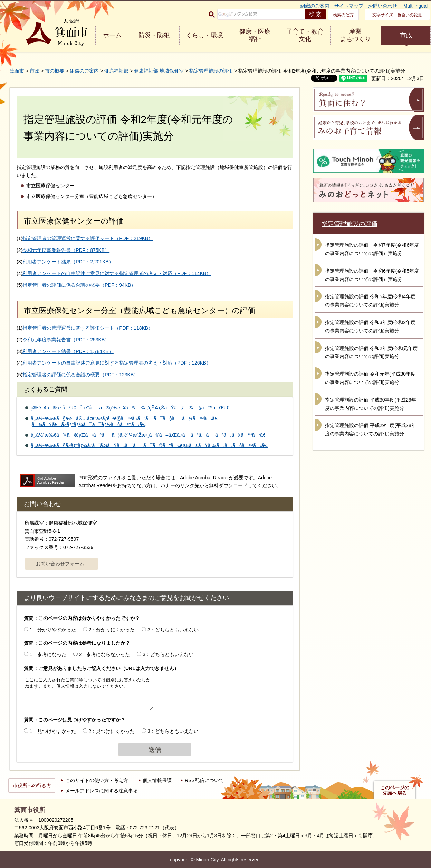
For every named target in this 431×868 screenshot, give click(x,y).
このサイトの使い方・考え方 (97, 780)
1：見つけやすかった (53, 731)
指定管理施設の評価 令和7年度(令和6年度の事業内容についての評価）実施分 (372, 249)
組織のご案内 (315, 6)
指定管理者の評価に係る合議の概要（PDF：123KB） (80, 375)
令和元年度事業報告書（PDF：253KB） (66, 340)
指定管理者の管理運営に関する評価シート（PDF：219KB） (88, 238)
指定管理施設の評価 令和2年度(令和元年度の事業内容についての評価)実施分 (371, 352)
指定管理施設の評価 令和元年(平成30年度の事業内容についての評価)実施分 (370, 378)
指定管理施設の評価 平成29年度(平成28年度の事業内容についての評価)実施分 (371, 430)
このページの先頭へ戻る (395, 790)
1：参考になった (48, 654)
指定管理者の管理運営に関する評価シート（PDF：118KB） (88, 328)
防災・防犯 (154, 35)
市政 (406, 35)
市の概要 (55, 71)
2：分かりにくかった (112, 630)
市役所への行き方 (32, 785)
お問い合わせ (383, 6)
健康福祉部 (116, 71)
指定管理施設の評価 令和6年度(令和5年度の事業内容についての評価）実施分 (372, 275)
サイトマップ (349, 6)
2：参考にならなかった (105, 654)
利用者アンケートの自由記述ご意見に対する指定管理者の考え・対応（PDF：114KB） (117, 273)
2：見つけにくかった (112, 731)
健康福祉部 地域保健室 (159, 71)
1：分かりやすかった (53, 630)
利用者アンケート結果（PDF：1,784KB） (68, 351)
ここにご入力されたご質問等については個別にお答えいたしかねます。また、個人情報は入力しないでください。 (89, 693)
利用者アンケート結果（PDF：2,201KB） (68, 262)
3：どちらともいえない (173, 630)
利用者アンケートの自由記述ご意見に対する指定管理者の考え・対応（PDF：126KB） (117, 363)
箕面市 (17, 71)
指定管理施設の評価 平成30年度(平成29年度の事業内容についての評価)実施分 (371, 404)
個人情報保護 (157, 780)
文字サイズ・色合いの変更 (397, 15)
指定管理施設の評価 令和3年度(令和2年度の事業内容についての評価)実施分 (370, 327)
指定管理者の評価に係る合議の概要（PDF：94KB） (79, 285)
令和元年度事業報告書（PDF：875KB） (66, 250)
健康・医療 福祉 (255, 35)
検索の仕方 (343, 15)
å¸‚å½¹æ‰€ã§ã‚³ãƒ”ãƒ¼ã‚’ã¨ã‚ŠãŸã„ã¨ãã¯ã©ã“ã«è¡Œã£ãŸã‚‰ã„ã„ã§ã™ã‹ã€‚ (149, 445)
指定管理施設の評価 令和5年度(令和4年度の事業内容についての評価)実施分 (370, 301)
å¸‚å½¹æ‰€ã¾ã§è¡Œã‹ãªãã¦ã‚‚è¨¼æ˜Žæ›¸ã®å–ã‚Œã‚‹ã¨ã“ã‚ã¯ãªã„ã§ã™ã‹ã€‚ (149, 435)
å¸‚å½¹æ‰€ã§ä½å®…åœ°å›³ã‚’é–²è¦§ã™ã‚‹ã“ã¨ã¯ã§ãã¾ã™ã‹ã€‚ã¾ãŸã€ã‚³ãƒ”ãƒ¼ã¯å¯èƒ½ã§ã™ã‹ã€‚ (124, 421)
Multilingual (415, 6)
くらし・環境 (204, 35)
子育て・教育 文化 (305, 35)
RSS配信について (204, 780)
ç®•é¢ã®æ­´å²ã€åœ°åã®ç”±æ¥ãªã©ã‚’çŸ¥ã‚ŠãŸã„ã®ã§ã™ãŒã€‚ (131, 408)
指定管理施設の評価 (211, 71)
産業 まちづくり (355, 35)
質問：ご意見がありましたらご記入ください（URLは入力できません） (101, 668)
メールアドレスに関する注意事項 (102, 791)
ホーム (112, 35)
